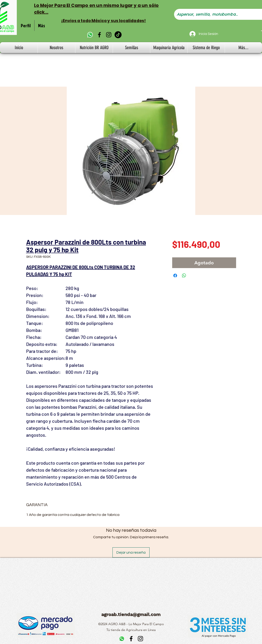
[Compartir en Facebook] (175, 276)
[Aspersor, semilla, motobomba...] (216, 14)
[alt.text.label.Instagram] (109, 35)
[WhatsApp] (90, 35)
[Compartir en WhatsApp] (184, 276)
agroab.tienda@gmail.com (131, 614)
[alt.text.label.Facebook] (99, 35)
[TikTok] (118, 35)
